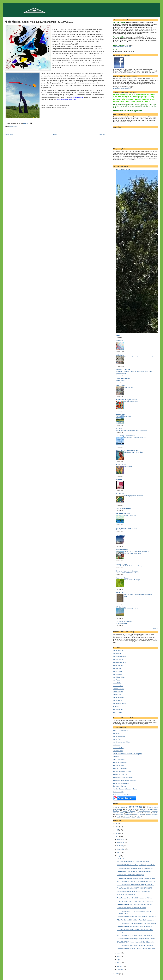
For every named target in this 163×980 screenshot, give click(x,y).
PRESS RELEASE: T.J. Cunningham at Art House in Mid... (136, 878)
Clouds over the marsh (131, 609)
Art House (117, 733)
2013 (117, 827)
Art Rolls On (120, 355)
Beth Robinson (118, 715)
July (119, 856)
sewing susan (120, 535)
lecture (139, 813)
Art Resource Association (122, 742)
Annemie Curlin (118, 686)
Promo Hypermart (121, 623)
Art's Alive (117, 745)
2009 (117, 974)
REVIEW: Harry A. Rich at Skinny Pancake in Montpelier (135, 920)
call (151, 809)
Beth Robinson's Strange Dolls (126, 528)
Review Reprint (153, 807)
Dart (126, 537)
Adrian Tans (117, 654)
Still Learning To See (123, 169)
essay (122, 813)
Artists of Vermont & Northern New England (127, 754)
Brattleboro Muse (122, 550)
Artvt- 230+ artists (119, 760)
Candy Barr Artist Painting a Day (127, 450)
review (155, 814)
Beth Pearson (118, 712)
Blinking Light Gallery (120, 768)
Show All (155, 628)
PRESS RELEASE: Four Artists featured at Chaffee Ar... (135, 868)
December (121, 839)
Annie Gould (117, 695)
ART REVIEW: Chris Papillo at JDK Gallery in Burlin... (135, 872)
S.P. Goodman (121, 607)
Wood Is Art (120, 494)
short (133, 817)
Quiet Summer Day (130, 515)
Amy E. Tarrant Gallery (121, 730)
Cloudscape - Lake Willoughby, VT (135, 438)
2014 (117, 823)
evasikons (119, 340)
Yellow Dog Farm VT (123, 378)
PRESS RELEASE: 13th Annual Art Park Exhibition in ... (135, 927)
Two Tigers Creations (123, 369)
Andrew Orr (117, 668)
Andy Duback (118, 671)
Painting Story (121, 465)
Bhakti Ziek (120, 593)
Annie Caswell (118, 692)
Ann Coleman (118, 674)
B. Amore (116, 706)
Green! (118, 335)
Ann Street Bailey (119, 677)
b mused (119, 479)
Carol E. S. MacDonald (123, 508)
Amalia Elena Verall (120, 662)
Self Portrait (128, 467)
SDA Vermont (120, 414)
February (121, 966)
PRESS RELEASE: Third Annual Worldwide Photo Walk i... (136, 945)
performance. (120, 815)
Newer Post (9, 135)
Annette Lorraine (119, 689)
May (119, 956)
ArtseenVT (117, 757)
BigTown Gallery (119, 765)
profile (142, 815)
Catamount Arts (118, 792)
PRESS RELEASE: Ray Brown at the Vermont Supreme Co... (137, 917)
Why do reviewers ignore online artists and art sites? (132, 431)
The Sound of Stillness (124, 622)
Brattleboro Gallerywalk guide (123, 777)
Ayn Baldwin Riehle (120, 703)
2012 (117, 830)
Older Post (101, 135)
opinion (155, 813)
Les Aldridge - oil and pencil (125, 436)
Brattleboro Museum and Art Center (125, 780)
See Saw (119, 429)
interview (130, 813)
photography (129, 815)
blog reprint (144, 809)
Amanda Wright (118, 665)
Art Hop (115, 807)
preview (136, 815)
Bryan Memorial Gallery (121, 783)
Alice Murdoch (118, 659)
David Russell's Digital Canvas (126, 400)
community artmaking (145, 811)
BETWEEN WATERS (123, 513)
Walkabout (119, 809)
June (119, 953)
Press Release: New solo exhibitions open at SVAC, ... (135, 898)
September (121, 849)
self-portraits (126, 817)
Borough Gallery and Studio (122, 771)
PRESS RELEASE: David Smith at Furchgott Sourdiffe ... (136, 885)
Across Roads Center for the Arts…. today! (129, 566)
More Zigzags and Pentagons (134, 496)
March (120, 963)
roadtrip (119, 817)
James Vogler (120, 385)
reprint (148, 815)
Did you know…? (121, 380)
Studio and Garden (122, 578)
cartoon (125, 811)
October (120, 846)
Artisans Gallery (119, 748)
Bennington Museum (120, 763)
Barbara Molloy (118, 709)
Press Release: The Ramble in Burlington (131, 875)
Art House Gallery (119, 736)
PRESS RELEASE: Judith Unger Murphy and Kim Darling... (136, 939)
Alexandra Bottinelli (120, 656)
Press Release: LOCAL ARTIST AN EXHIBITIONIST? (134, 888)
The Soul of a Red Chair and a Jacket (127, 573)
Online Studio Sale (121, 530)
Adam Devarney (119, 651)
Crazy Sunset (129, 387)
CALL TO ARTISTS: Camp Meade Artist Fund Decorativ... (136, 942)
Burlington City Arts (120, 786)
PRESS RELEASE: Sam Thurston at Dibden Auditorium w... (137, 881)
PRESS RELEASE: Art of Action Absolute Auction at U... (135, 904)
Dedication (123, 807)
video (138, 817)
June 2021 (128, 416)
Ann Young (117, 680)
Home (55, 135)
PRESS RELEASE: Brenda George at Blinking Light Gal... (136, 865)
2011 (117, 833)
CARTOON (121, 858)
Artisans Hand (118, 751)
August (120, 852)
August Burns (118, 701)
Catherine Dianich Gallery (122, 795)
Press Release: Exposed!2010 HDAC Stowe (131, 908)
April (119, 960)
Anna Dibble (117, 683)
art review (136, 809)
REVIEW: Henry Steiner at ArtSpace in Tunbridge (133, 862)
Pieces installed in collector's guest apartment (138, 357)
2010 (117, 837)
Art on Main (117, 739)
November (121, 842)
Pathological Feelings (131, 402)
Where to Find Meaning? (132, 580)
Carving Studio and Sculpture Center (125, 789)
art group (128, 809)
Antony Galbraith (119, 698)
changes (132, 811)
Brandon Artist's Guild (120, 774)
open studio (147, 813)
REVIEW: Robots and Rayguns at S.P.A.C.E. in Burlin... (135, 901)
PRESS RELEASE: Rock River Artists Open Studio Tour (135, 935)
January (120, 969)
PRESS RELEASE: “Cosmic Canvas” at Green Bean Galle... (137, 949)
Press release (13, 126)
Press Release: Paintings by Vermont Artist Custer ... (134, 891)
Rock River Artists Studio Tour (127, 895)
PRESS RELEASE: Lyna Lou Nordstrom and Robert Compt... (137, 923)
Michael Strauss (121, 564)
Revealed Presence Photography (127, 571)
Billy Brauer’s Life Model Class (134, 452)
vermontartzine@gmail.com (122, 47)
